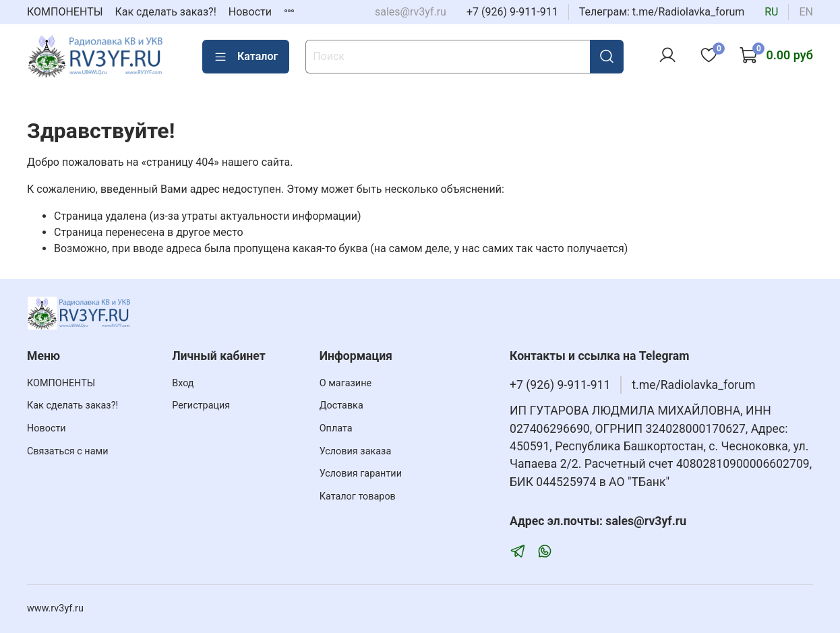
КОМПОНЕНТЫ (65, 12)
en (806, 12)
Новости (250, 12)
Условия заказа (356, 451)
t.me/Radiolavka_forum (693, 385)
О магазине (346, 383)
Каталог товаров (358, 496)
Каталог (246, 57)
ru (771, 12)
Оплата (336, 428)
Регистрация (201, 405)
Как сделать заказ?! (166, 12)
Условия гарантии (361, 474)
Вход (183, 383)
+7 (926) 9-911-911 (512, 12)
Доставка (341, 405)
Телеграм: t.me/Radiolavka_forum (662, 12)
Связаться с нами (67, 451)
